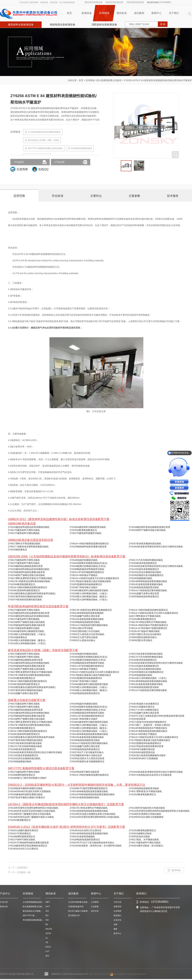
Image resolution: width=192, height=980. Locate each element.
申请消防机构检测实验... (33, 920)
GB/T (48, 902)
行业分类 (4, 902)
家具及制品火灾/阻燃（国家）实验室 (42, 140)
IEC (47, 916)
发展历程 (117, 907)
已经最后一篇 (24, 872)
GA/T (48, 907)
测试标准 (122, 13)
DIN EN (49, 929)
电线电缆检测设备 (114, 2)
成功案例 (139, 13)
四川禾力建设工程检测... (79, 911)
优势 (116, 924)
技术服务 (173, 196)
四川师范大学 (74, 916)
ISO (47, 920)
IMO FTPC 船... (29, 916)
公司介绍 (117, 902)
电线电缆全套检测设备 (63, 25)
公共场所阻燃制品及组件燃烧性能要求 (43, 132)
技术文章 (95, 911)
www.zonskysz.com (78, 974)
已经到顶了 (23, 868)
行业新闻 (95, 907)
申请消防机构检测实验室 (80, 148)
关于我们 (174, 13)
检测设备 (87, 13)
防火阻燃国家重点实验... (33, 907)
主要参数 (134, 196)
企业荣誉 (117, 911)
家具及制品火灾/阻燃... (32, 911)
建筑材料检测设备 (94, 2)
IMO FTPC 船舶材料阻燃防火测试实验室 (44, 148)
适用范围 (19, 196)
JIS (47, 942)
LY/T (47, 951)
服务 (116, 929)
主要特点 (96, 196)
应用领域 (104, 13)
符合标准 (58, 196)
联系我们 (117, 916)
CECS (48, 947)
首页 (69, 13)
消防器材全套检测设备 (104, 25)
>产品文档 (59, 162)
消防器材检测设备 (135, 2)
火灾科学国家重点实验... (79, 902)
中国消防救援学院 (76, 907)
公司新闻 (95, 902)
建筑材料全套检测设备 (21, 25)
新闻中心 (156, 13)
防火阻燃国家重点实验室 (109, 80)
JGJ (47, 911)
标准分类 (4, 907)
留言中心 (117, 933)
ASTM (48, 933)
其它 (47, 956)
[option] (126, 166)
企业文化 (117, 920)
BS (47, 924)
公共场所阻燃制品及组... (33, 902)
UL (47, 938)
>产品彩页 (19, 162)
